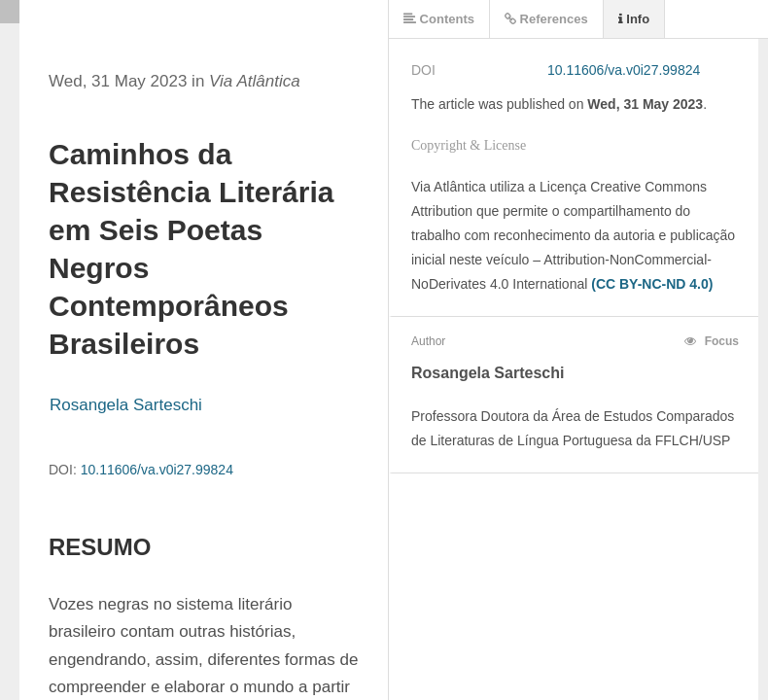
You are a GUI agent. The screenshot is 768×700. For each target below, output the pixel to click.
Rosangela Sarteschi (126, 405)
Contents (439, 19)
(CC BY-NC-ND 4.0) (652, 284)
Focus (712, 341)
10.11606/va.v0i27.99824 (157, 470)
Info (634, 19)
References (546, 19)
